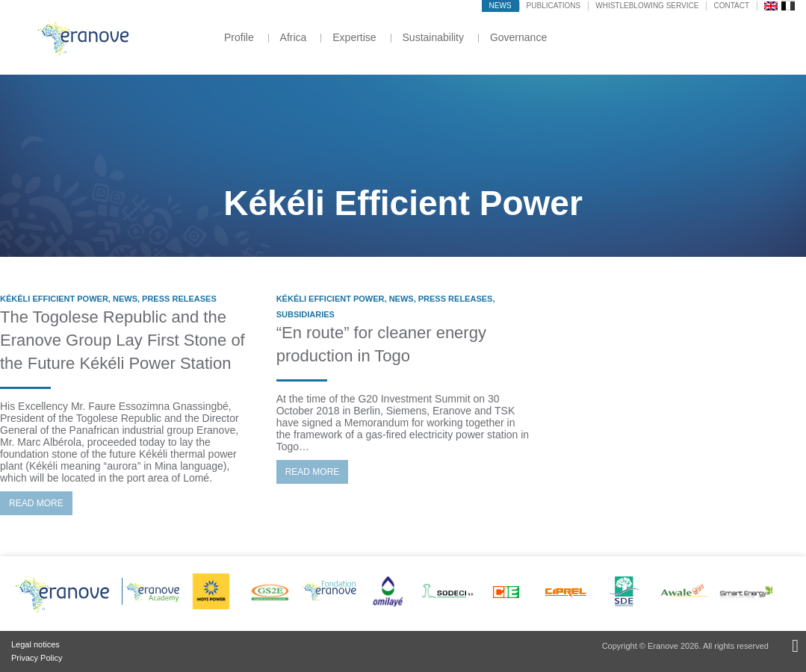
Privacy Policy (37, 658)
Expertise (354, 37)
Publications (554, 6)
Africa (294, 37)
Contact (731, 6)
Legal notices (35, 644)
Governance (518, 37)
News (500, 6)
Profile (239, 37)
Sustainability (434, 37)
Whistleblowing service (647, 6)
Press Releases (179, 299)
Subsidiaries (306, 314)
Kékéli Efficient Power (54, 299)
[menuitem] (771, 5)
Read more (36, 503)
